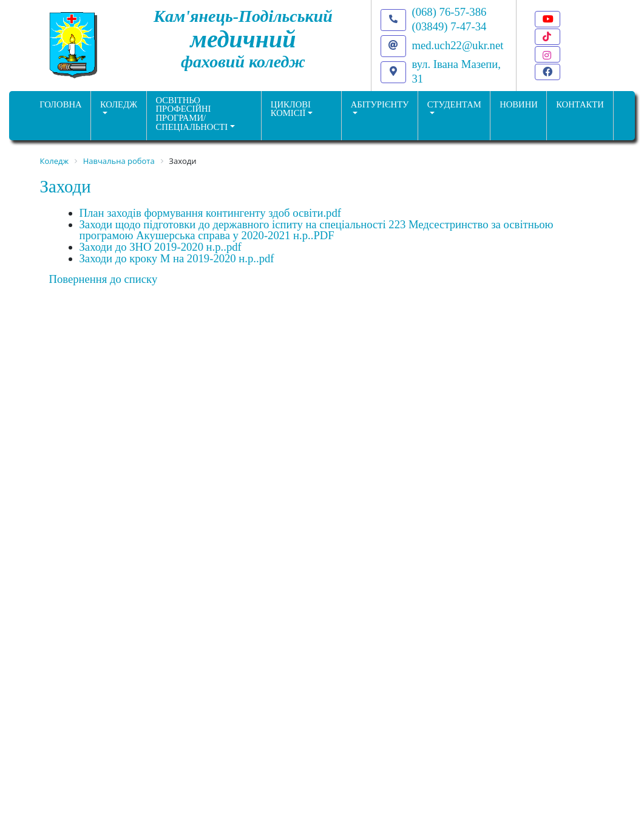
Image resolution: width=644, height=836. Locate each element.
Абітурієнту (380, 104)
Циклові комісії (291, 109)
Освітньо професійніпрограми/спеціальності (192, 114)
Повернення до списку (103, 279)
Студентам (454, 104)
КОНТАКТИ (580, 104)
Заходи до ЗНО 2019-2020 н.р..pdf (161, 247)
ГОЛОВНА (60, 104)
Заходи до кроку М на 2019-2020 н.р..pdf (177, 258)
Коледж (119, 104)
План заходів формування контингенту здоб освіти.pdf (210, 213)
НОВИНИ (519, 104)
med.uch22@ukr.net (458, 45)
